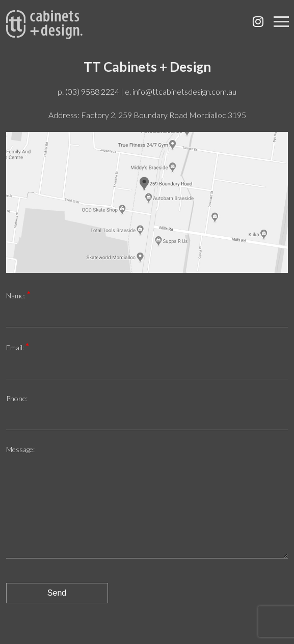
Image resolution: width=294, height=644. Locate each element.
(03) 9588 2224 (92, 91)
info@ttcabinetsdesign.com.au (184, 91)
